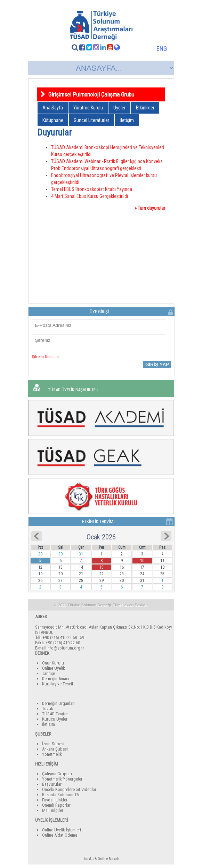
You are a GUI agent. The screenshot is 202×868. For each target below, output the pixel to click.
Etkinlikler (145, 108)
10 (142, 561)
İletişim (127, 120)
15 (102, 567)
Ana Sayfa (53, 108)
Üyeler (119, 108)
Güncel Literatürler (91, 120)
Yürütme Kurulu (88, 108)
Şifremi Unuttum (45, 357)
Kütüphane (53, 120)
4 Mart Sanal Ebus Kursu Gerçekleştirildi (90, 196)
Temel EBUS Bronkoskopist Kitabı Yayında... (93, 189)
